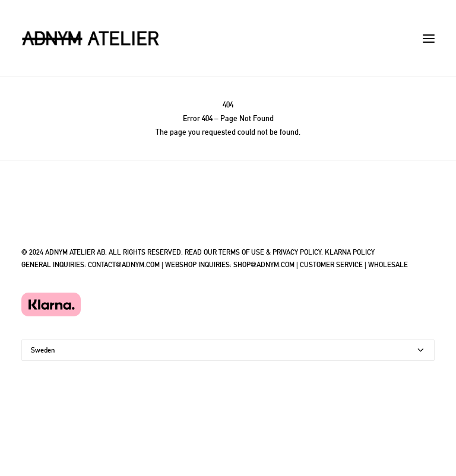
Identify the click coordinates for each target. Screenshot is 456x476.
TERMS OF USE (241, 252)
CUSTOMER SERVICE (331, 265)
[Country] (228, 350)
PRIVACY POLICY (297, 252)
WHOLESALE (388, 265)
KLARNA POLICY (350, 252)
